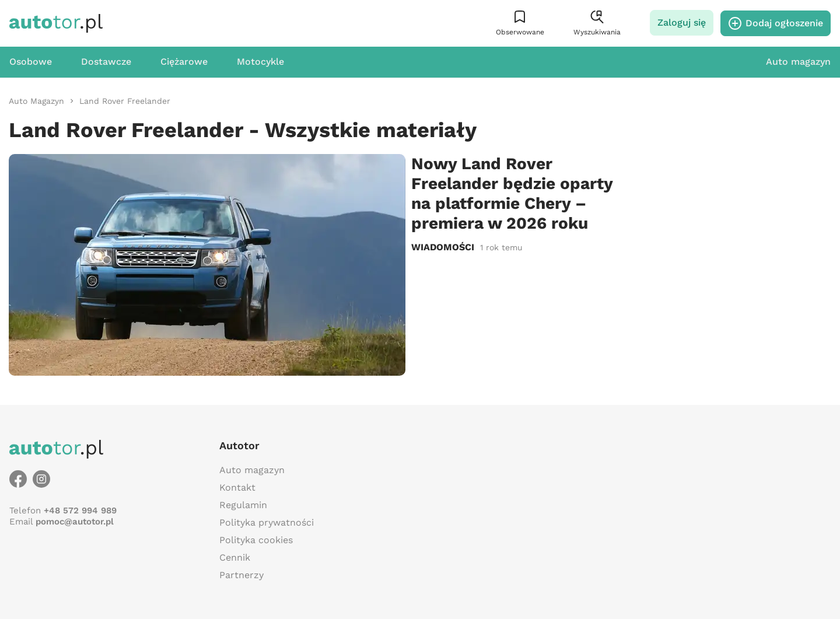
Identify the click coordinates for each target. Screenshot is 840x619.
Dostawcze (106, 62)
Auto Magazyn (36, 101)
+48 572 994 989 (80, 510)
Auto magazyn (798, 62)
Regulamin (243, 505)
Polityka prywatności (267, 522)
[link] (36, 101)
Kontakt (237, 487)
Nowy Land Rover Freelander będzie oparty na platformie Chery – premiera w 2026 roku (512, 193)
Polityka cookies (256, 540)
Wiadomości (443, 247)
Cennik (235, 557)
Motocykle (260, 62)
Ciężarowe (184, 62)
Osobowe (31, 62)
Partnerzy (242, 575)
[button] (520, 23)
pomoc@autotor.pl (75, 522)
